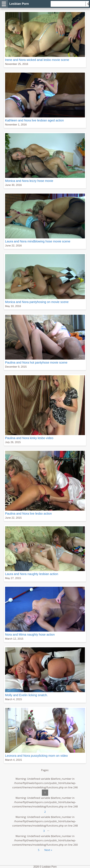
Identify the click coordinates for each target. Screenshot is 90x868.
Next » (48, 850)
